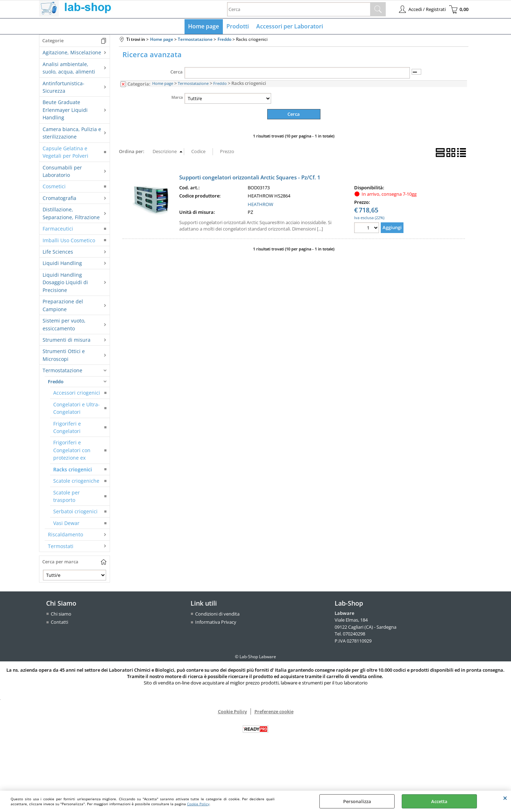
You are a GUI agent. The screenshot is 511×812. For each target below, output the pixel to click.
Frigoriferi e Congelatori (67, 428)
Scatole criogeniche (76, 481)
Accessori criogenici (77, 393)
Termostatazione (62, 371)
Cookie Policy (198, 804)
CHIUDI (505, 798)
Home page (204, 27)
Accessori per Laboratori (289, 27)
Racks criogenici (73, 470)
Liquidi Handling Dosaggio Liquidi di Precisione (65, 283)
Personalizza (357, 801)
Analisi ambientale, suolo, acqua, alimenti (69, 68)
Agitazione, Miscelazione (72, 53)
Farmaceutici (58, 229)
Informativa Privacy (216, 622)
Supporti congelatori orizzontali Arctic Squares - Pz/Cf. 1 (250, 178)
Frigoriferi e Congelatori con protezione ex (72, 451)
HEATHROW (260, 205)
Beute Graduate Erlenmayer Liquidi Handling (65, 110)
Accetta (439, 801)
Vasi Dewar (66, 523)
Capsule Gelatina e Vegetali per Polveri (65, 152)
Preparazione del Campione (63, 306)
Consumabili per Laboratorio (62, 172)
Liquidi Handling (62, 264)
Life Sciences (58, 252)
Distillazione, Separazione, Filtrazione (71, 214)
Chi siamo (61, 614)
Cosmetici (54, 187)
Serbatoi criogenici (75, 512)
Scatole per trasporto (67, 497)
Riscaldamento (65, 535)
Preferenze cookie (274, 712)
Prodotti (238, 27)
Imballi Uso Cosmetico (69, 241)
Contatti (59, 622)
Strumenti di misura (67, 340)
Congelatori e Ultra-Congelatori (76, 408)
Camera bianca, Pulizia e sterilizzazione (72, 133)
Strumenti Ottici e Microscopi (64, 356)
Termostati (61, 546)
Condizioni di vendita (217, 614)
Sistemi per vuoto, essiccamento (64, 325)
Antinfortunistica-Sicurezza (64, 87)
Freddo (56, 382)
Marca (177, 98)
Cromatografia (59, 198)
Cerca (177, 72)
